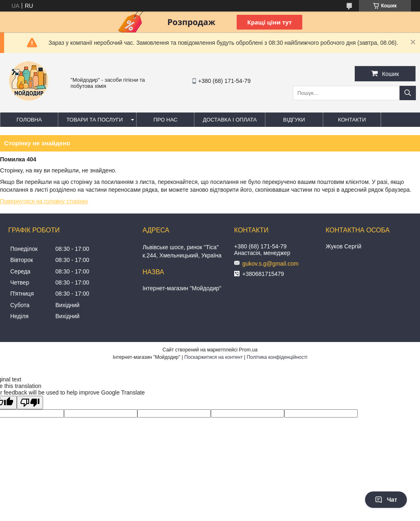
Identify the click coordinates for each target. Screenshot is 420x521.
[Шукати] (408, 93)
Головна (29, 120)
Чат (386, 500)
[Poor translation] (30, 403)
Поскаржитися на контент (213, 357)
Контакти (352, 120)
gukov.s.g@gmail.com (270, 264)
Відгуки (294, 120)
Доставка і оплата (230, 120)
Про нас (165, 120)
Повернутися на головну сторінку (44, 201)
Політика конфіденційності (277, 357)
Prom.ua (248, 350)
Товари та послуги (95, 120)
